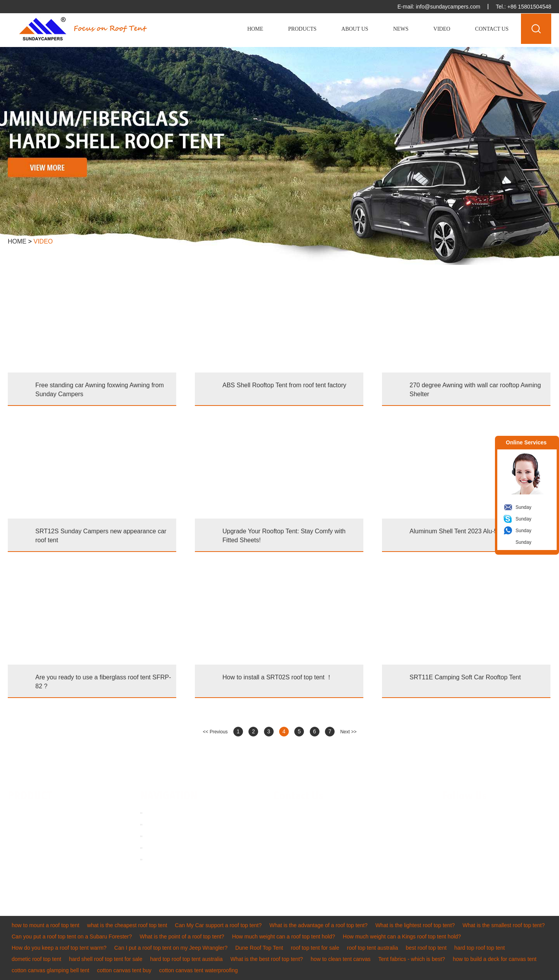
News (401, 29)
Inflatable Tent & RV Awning (41, 848)
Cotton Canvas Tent (32, 860)
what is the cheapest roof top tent (127, 925)
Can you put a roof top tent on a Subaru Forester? (72, 936)
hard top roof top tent (479, 948)
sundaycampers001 (316, 848)
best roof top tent (426, 948)
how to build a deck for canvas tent (495, 959)
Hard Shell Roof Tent (33, 825)
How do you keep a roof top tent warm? (59, 948)
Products (302, 29)
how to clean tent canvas (340, 959)
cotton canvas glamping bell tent (50, 970)
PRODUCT (30, 796)
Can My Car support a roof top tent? (218, 925)
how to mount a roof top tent (45, 925)
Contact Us (492, 29)
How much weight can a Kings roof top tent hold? (402, 936)
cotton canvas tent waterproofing (198, 970)
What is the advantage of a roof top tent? (319, 925)
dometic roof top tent (36, 959)
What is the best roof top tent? (267, 959)
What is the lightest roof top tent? (415, 925)
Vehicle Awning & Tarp (35, 836)
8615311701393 (353, 836)
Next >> (348, 732)
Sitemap (156, 859)
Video (442, 29)
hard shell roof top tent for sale (106, 959)
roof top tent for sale (315, 948)
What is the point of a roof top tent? (182, 936)
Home (255, 29)
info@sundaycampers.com (448, 7)
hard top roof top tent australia (187, 959)
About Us (355, 29)
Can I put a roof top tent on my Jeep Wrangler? (171, 948)
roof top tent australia (373, 948)
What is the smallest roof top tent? (504, 925)
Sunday (523, 507)
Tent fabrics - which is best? (411, 959)
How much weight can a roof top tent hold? (284, 936)
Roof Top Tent (24, 813)
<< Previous (215, 732)
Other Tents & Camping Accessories (36, 877)
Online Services (526, 442)
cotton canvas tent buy (124, 970)
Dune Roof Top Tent (259, 948)
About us (157, 824)
